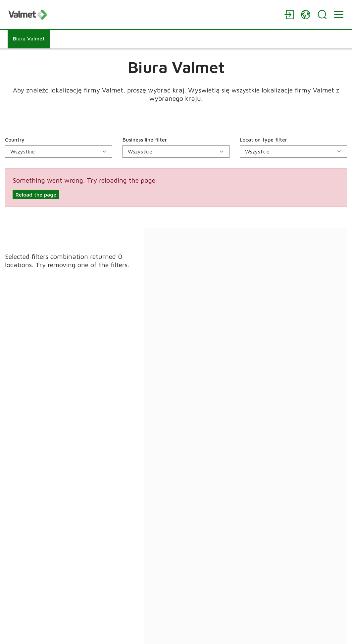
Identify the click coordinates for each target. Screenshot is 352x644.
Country (15, 140)
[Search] (322, 15)
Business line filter (145, 140)
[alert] (176, 188)
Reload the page (36, 195)
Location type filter (263, 140)
